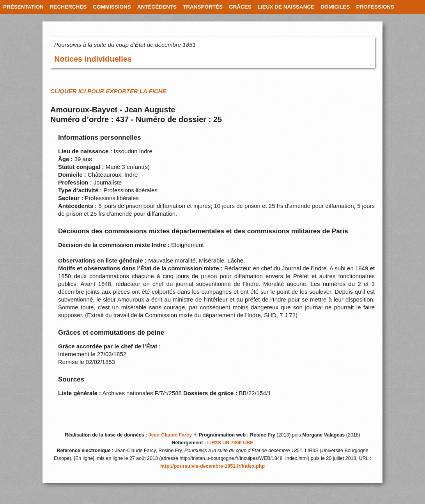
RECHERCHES (68, 7)
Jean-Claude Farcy (170, 435)
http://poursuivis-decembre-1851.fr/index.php (212, 466)
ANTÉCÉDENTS (157, 7)
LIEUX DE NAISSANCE (286, 7)
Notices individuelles (93, 59)
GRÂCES (240, 7)
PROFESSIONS (375, 7)
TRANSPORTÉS (203, 7)
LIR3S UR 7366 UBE (230, 443)
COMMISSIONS (112, 7)
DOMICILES (335, 7)
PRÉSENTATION (23, 7)
